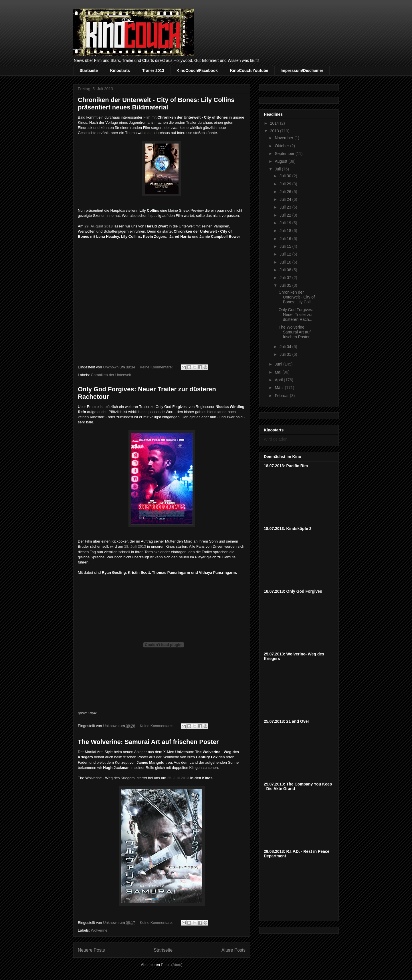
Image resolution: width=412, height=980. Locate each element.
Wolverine (99, 930)
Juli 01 (286, 354)
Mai (278, 372)
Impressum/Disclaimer (302, 70)
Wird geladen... (277, 439)
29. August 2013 (99, 226)
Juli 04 (286, 347)
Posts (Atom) (172, 965)
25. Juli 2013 (179, 778)
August (281, 161)
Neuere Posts (91, 950)
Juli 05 (286, 285)
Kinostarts (120, 70)
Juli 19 (286, 223)
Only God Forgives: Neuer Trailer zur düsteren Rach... (296, 315)
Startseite (89, 70)
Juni (279, 364)
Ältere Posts (233, 950)
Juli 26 (286, 192)
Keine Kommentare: (157, 367)
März (280, 388)
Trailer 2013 (153, 70)
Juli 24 (286, 199)
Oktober (282, 146)
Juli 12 (286, 254)
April (279, 380)
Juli (278, 169)
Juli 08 (286, 270)
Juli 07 (286, 278)
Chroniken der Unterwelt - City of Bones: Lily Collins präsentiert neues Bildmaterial (156, 104)
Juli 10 (286, 262)
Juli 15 (286, 246)
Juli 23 (286, 207)
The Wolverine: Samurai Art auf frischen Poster (148, 742)
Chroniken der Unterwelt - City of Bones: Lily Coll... (297, 297)
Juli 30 (286, 176)
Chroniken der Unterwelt (111, 375)
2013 (275, 131)
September (285, 154)
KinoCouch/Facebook (197, 70)
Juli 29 (286, 184)
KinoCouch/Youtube (249, 70)
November (284, 138)
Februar (282, 396)
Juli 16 (286, 239)
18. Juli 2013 (136, 546)
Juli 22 (286, 215)
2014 (275, 123)
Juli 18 (286, 231)
